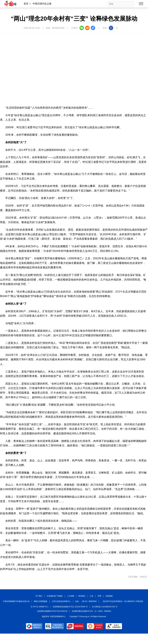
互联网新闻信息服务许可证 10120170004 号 (70, 607)
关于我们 (39, 596)
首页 (26, 4)
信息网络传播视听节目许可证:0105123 (52, 611)
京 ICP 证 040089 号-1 (40, 607)
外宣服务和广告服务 (55, 596)
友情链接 (109, 596)
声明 (99, 596)
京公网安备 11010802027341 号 (105, 607)
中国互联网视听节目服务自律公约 (16, 601)
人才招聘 (71, 596)
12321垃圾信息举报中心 (61, 601)
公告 (92, 596)
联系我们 (82, 596)
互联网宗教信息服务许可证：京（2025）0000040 (91, 611)
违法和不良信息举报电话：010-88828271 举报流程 (123, 601)
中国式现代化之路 (42, 4)
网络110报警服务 (41, 601)
